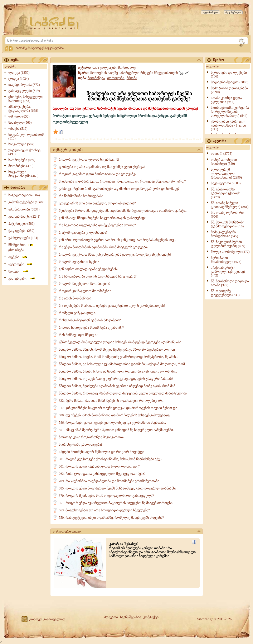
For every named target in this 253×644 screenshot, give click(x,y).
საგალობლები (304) (24, 195)
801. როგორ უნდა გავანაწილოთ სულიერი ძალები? (99, 466)
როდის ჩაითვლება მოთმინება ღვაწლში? (91, 328)
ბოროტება (116, 78)
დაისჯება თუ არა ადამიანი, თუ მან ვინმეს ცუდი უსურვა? (102, 167)
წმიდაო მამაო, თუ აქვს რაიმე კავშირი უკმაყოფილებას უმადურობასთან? (116, 379)
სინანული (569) (20, 122)
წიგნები (18, 271)
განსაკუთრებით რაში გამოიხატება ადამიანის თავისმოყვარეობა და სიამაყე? (119, 189)
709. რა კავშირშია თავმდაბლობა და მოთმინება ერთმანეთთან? (109, 481)
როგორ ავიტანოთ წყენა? (79, 262)
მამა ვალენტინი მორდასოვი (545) (225, 234)
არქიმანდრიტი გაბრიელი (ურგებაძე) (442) (228, 271)
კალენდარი (22, 278)
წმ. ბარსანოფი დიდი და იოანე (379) (230, 283)
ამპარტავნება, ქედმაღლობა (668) (23, 109)
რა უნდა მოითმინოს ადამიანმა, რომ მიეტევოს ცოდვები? (104, 247)
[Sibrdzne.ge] (55, 23)
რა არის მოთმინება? (75, 298)
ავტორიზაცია (210, 12)
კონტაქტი (151, 617)
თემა (29, 60)
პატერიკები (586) (21, 224)
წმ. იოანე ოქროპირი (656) (227, 215)
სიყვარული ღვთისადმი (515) (27, 136)
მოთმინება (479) (21, 166)
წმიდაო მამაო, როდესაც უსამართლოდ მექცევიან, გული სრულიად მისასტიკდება (123, 393)
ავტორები (20, 264)
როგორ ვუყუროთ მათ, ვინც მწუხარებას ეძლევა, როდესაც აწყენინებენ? (115, 254)
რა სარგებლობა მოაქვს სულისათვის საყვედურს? (98, 276)
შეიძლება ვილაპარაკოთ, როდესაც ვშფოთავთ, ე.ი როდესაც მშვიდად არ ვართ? (122, 181)
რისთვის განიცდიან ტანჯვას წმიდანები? (90, 320)
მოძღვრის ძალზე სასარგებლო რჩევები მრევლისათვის (134, 73)
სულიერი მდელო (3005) (230, 82)
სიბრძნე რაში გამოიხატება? (81, 444)
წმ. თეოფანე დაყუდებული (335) (225, 293)
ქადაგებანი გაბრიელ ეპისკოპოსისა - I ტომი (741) (228, 125)
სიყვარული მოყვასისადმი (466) (23, 174)
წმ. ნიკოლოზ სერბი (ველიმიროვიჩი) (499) (228, 244)
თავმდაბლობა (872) (24, 85)
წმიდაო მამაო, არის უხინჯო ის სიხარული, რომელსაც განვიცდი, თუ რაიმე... (118, 371)
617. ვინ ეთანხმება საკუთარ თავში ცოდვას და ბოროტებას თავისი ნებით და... (119, 408)
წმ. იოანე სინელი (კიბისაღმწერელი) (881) (230, 205)
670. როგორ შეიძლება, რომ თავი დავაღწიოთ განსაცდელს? (106, 496)
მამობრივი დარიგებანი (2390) (229, 90)
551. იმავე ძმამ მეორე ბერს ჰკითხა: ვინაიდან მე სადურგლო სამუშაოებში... (117, 430)
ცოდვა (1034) (19, 79)
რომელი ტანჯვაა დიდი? (78, 313)
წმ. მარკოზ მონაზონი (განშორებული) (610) (228, 224)
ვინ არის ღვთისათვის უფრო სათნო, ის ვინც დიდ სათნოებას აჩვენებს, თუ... (118, 240)
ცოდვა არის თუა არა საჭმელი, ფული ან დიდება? (97, 203)
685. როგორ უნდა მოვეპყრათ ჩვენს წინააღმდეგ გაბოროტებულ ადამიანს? (118, 488)
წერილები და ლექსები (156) (229, 74)
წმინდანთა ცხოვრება (21, 247)
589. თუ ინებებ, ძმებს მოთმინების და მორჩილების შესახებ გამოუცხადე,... (116, 415)
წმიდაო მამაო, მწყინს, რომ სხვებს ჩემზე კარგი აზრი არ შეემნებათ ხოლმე (117, 349)
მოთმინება (96, 78)
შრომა (132, 78)
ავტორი (231, 141)
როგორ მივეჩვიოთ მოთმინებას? (85, 284)
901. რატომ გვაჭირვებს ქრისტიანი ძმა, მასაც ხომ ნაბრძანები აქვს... (111, 459)
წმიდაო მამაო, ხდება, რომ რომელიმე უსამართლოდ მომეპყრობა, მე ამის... (119, 357)
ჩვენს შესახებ (131, 617)
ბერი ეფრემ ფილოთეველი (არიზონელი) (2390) (226, 173)
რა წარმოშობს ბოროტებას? (81, 196)
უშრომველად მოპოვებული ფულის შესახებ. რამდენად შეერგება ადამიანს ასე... (121, 342)
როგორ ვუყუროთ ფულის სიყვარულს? (89, 159)
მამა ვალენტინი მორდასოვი (115, 68)
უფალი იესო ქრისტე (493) (24, 152)
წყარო (231, 60)
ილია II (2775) (222, 154)
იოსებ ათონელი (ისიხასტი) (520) (224, 162)
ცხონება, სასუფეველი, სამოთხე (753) (26, 99)
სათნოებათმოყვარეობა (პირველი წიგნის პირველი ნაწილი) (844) (230, 112)
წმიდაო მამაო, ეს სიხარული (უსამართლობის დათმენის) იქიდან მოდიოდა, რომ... (123, 364)
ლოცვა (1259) (19, 73)
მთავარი (29, 188)
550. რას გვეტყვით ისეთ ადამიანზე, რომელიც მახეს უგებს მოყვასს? (111, 518)
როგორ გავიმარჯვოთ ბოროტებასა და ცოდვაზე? (98, 174)
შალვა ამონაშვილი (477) (230, 252)
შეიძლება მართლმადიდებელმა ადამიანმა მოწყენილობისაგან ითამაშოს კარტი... (123, 211)
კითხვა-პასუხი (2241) (24, 216)
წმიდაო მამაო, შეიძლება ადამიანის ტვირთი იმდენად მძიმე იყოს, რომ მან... (118, 386)
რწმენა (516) (18, 129)
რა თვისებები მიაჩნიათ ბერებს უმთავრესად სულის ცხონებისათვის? (112, 306)
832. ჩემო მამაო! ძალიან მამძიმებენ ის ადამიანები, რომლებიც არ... (112, 401)
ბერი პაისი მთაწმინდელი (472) (226, 260)
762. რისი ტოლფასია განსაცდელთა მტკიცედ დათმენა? (102, 474)
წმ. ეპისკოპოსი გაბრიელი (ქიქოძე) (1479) (226, 193)
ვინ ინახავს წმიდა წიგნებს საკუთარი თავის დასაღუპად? (103, 218)
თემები (18, 257)
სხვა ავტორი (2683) (226, 183)
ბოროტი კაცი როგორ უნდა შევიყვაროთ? (92, 437)
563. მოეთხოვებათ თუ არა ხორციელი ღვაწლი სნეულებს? (104, 510)
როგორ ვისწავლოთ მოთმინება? (85, 291)
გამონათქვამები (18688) (27, 202)
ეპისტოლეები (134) (23, 238)
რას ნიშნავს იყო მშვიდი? (78, 335)
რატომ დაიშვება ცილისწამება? (83, 233)
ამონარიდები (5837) (24, 209)
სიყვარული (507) (21, 144)
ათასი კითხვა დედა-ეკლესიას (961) (227, 100)
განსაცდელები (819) (24, 91)
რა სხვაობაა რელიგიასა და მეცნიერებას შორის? (97, 225)
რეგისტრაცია (233, 12)
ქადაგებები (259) (21, 231)
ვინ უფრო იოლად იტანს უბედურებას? (89, 269)
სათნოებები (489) (22, 160)
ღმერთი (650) (19, 116)
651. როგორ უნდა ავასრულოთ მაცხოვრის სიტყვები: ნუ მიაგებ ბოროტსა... (117, 503)
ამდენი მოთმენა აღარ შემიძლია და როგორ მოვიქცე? (101, 452)
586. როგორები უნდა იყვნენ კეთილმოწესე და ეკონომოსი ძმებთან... (112, 423)
